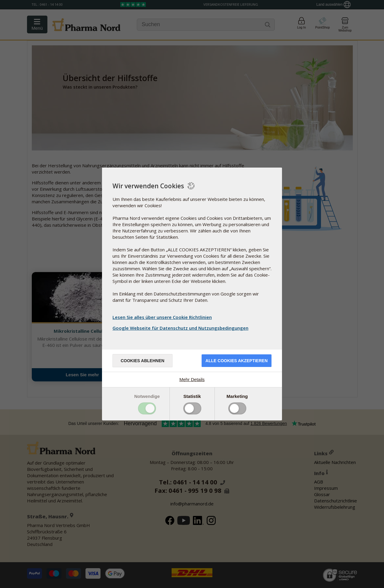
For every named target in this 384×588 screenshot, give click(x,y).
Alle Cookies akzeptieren (237, 361)
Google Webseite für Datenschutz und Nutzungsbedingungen (181, 328)
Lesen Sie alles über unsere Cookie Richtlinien (162, 317)
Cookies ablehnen (142, 361)
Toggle (147, 408)
